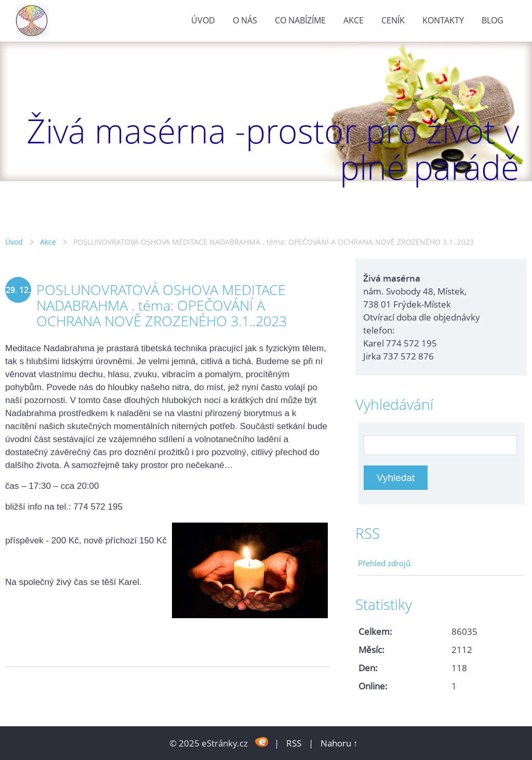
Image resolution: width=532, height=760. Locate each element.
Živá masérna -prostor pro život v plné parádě (273, 149)
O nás (245, 20)
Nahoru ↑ (339, 743)
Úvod (203, 20)
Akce (354, 20)
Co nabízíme (300, 20)
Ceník (393, 20)
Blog (493, 20)
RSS (294, 743)
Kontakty (443, 20)
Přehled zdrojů (384, 563)
